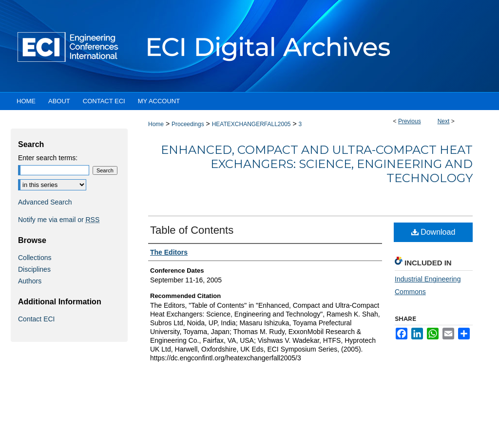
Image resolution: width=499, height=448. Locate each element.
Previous (410, 121)
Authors (30, 281)
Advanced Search (45, 202)
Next (444, 121)
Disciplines (34, 269)
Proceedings (188, 124)
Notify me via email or (59, 220)
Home (156, 124)
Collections (35, 258)
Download (433, 232)
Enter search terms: (48, 158)
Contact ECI (36, 319)
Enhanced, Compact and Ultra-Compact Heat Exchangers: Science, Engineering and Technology (317, 164)
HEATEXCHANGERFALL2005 (251, 124)
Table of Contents (192, 230)
